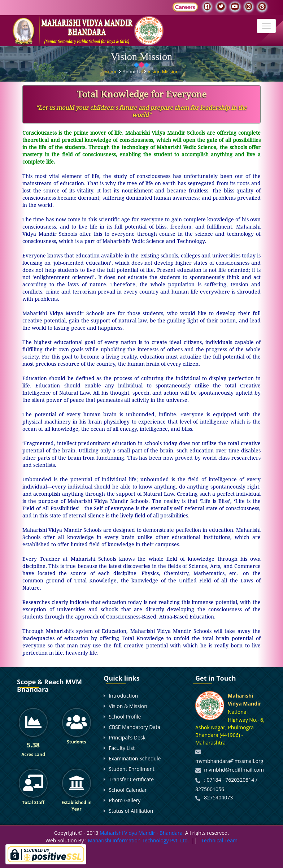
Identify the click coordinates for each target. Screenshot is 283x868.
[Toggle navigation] (266, 26)
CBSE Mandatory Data (134, 727)
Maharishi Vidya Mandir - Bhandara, (142, 833)
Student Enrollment (132, 769)
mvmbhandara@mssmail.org (229, 761)
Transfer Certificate (131, 779)
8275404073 (218, 797)
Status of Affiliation (131, 811)
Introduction (123, 696)
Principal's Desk (127, 737)
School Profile (125, 717)
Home (112, 71)
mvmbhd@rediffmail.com (234, 770)
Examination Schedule (135, 758)
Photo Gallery (125, 800)
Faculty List (122, 748)
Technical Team (219, 840)
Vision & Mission (128, 706)
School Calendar (128, 790)
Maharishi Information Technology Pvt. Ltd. (138, 840)
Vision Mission (163, 71)
